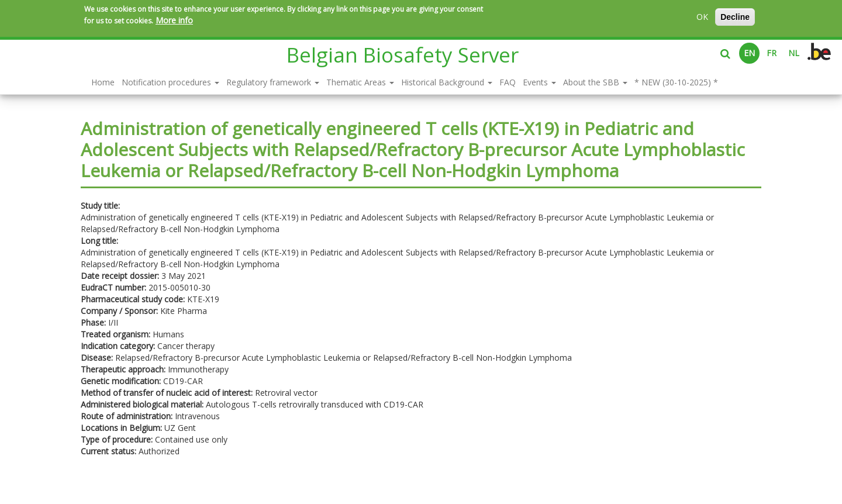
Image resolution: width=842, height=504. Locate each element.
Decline (735, 17)
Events (539, 82)
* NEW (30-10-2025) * (676, 82)
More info (174, 20)
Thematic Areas (360, 82)
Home (103, 82)
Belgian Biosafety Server (403, 55)
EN (749, 53)
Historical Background (447, 82)
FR (772, 53)
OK (702, 17)
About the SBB (595, 82)
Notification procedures (170, 82)
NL (794, 53)
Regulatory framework (273, 82)
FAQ (508, 82)
